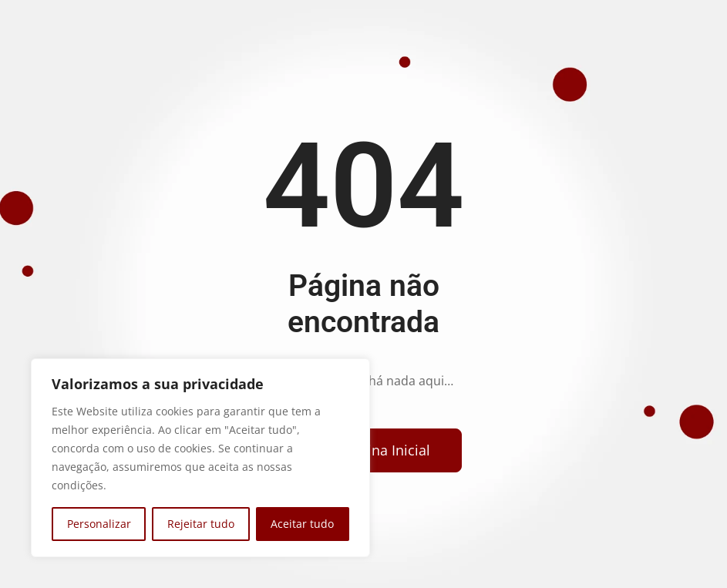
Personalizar (99, 524)
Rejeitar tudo (201, 524)
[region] (200, 458)
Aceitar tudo (302, 524)
